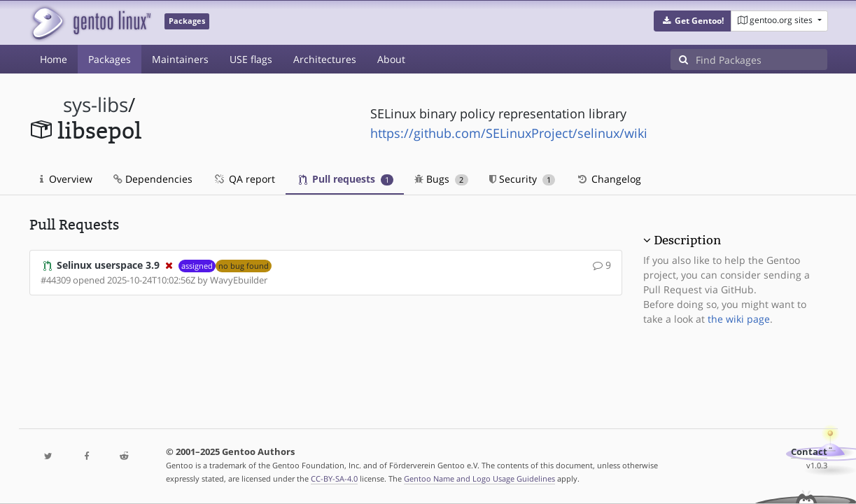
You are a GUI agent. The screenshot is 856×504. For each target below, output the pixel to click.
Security (522, 179)
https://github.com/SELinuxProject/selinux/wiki (509, 133)
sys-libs (96, 105)
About (391, 59)
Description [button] (687, 240)
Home (54, 59)
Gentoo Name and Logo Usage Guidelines (479, 478)
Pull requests (346, 179)
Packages (110, 59)
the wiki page (739, 319)
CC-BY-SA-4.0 (334, 478)
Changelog (609, 179)
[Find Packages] (762, 59)
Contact (809, 452)
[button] (693, 21)
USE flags (251, 59)
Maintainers (180, 59)
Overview (66, 179)
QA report (244, 179)
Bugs (441, 179)
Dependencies (153, 179)
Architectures (325, 59)
